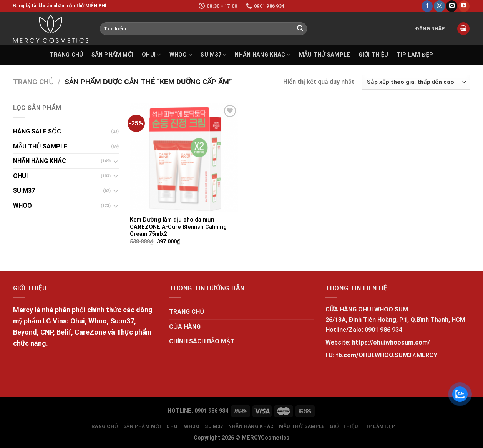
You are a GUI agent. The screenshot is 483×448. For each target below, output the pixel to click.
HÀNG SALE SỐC (37, 131)
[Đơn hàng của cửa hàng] (416, 82)
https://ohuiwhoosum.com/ (391, 342)
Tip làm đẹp (415, 55)
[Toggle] (116, 161)
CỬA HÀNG (185, 327)
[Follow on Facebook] (427, 6)
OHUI (151, 55)
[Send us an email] (452, 6)
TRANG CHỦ (66, 55)
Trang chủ (33, 82)
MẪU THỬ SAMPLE (324, 55)
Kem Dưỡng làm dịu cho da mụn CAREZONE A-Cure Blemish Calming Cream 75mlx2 (178, 227)
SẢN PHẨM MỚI (112, 55)
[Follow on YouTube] (464, 6)
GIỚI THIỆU (373, 55)
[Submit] (300, 29)
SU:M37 (213, 55)
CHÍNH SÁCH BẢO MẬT (202, 341)
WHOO (181, 55)
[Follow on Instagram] (439, 6)
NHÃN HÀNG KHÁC (263, 55)
